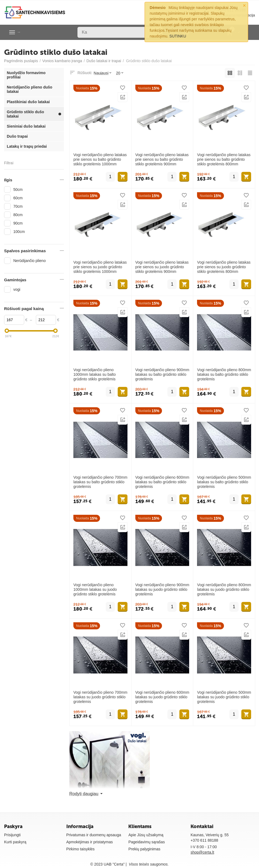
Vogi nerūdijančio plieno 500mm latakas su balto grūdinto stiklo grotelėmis (224, 482)
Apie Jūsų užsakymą (146, 835)
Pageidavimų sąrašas (146, 842)
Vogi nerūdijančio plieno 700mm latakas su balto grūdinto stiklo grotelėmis (100, 482)
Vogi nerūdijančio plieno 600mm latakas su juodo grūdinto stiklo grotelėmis (162, 697)
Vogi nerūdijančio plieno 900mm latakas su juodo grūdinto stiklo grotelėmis (162, 589)
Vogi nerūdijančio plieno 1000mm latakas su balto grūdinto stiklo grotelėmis (95, 374)
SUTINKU (178, 36)
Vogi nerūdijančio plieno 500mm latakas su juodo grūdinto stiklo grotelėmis (224, 697)
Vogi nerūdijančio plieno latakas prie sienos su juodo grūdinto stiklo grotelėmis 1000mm (100, 267)
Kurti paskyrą (15, 842)
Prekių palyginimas (144, 849)
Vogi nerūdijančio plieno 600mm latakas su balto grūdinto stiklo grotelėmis (162, 482)
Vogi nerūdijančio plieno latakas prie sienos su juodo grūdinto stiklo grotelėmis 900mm (162, 267)
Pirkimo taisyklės (80, 849)
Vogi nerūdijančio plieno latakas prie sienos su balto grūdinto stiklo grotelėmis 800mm (224, 159)
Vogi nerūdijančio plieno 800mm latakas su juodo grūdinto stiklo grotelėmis (224, 589)
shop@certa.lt (202, 852)
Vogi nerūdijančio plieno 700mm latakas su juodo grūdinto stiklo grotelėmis (100, 697)
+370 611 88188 (204, 840)
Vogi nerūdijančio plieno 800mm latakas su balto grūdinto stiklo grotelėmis (224, 374)
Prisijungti (12, 835)
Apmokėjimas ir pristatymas (90, 842)
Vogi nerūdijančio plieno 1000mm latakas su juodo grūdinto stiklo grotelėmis (95, 589)
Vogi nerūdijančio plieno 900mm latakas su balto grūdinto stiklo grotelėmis (162, 374)
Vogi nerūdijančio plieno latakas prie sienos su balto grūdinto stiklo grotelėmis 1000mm (100, 159)
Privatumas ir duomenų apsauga (94, 835)
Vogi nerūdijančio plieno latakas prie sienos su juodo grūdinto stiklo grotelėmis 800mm (224, 267)
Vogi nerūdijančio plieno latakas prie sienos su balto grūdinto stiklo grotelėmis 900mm (162, 159)
